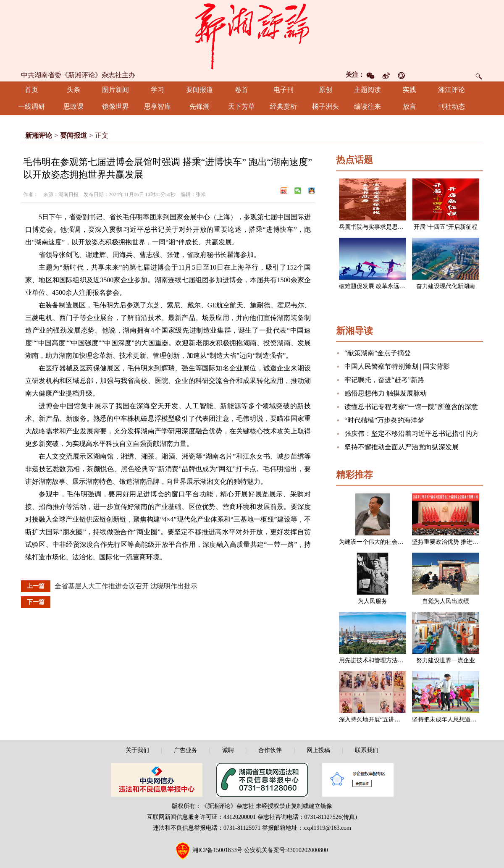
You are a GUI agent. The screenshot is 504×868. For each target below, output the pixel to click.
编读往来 (367, 106)
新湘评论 (39, 135)
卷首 (241, 90)
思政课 (73, 106)
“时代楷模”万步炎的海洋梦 (384, 420)
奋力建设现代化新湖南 (446, 286)
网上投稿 (318, 750)
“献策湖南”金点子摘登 (378, 353)
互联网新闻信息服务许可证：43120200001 (201, 817)
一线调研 (31, 106)
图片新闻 (115, 90)
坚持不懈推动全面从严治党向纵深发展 (402, 447)
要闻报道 (199, 90)
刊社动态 (451, 106)
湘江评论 (451, 90)
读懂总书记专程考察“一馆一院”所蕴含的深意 (411, 407)
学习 (157, 90)
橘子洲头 (325, 106)
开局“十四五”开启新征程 (446, 227)
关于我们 (137, 750)
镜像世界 (115, 106)
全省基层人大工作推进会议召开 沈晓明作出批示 (126, 586)
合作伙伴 (270, 750)
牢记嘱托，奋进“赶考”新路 (384, 380)
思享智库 (157, 106)
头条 (73, 90)
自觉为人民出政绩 (446, 601)
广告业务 (186, 750)
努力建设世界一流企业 (446, 660)
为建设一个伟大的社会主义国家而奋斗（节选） (401, 542)
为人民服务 (373, 601)
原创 (325, 90)
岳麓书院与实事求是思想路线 (377, 227)
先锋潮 (199, 106)
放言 (409, 106)
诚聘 (228, 750)
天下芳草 (241, 106)
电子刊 (283, 90)
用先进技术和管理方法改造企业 (380, 660)
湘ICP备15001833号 (218, 850)
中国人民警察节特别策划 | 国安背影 (397, 366)
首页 (31, 90)
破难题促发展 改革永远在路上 (378, 286)
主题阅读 (367, 90)
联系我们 (367, 750)
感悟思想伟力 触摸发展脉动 (386, 393)
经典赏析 (283, 106)
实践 (409, 90)
